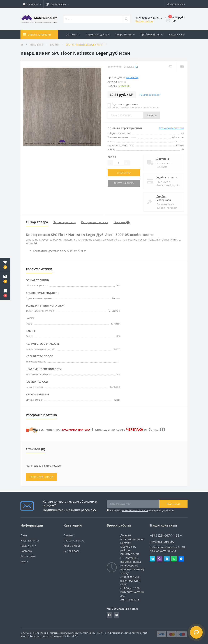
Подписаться (173, 504)
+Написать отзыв (41, 477)
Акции (24, 561)
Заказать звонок (144, 21)
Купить (152, 115)
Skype (152, 559)
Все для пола (72, 551)
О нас (86, 43)
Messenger (181, 559)
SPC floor (132, 77)
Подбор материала (164, 198)
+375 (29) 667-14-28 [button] (166, 535)
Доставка (163, 159)
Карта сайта (28, 556)
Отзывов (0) (122, 222)
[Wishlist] (171, 67)
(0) (136, 67)
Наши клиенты (30, 540)
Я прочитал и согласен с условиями (142, 510)
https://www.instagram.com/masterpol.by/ (117, 615)
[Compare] (182, 67)
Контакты (101, 43)
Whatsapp (174, 559)
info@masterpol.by (162, 542)
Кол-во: (112, 157)
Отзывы (71, 43)
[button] (5, 293)
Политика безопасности (135, 510)
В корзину (124, 173)
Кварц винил (72, 546)
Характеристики (64, 222)
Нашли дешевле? (150, 95)
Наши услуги (177, 34)
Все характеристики (171, 128)
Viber (160, 559)
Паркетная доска (74, 540)
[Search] (126, 19)
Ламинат (69, 535)
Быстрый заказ (124, 183)
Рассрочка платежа (95, 222)
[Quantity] (118, 163)
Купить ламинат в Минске (34, 633)
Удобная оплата (167, 177)
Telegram (167, 559)
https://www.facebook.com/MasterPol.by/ (109, 615)
